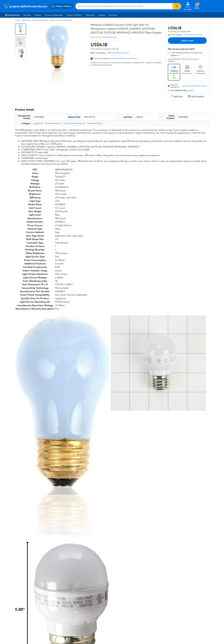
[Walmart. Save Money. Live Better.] (25, 6)
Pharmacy (90, 15)
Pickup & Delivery (74, 15)
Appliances (26, 20)
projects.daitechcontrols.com (124, 58)
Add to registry (196, 96)
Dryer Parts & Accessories (61, 20)
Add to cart (187, 41)
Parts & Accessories (40, 20)
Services (27, 15)
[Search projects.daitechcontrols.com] (124, 6)
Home (17, 20)
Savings (38, 15)
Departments (12, 15)
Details (191, 90)
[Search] (177, 6)
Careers (102, 15)
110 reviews (112, 37)
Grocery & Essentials (54, 15)
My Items (113, 15)
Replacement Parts (95, 123)
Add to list (176, 96)
